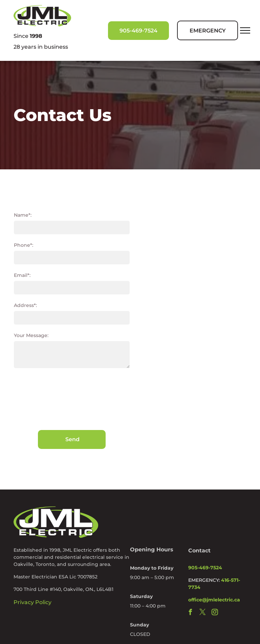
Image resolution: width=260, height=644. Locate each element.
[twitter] (202, 613)
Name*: (23, 215)
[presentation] (42, 399)
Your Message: (31, 335)
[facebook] (190, 613)
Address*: (25, 305)
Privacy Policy (32, 602)
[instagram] (215, 613)
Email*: (22, 275)
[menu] (245, 30)
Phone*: (24, 245)
